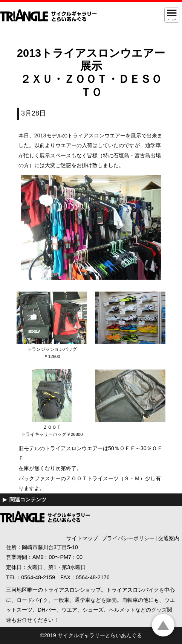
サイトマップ (82, 538)
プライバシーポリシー (128, 538)
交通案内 (169, 538)
